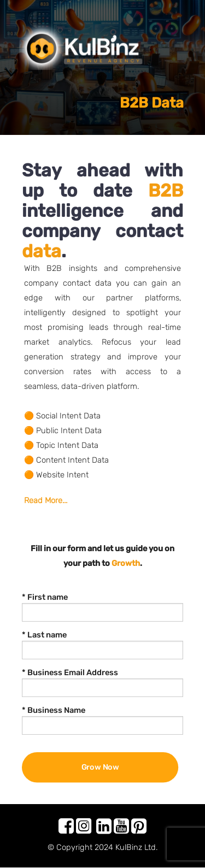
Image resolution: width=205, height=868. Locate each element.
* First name (45, 597)
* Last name (44, 635)
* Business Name (54, 710)
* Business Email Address (70, 672)
